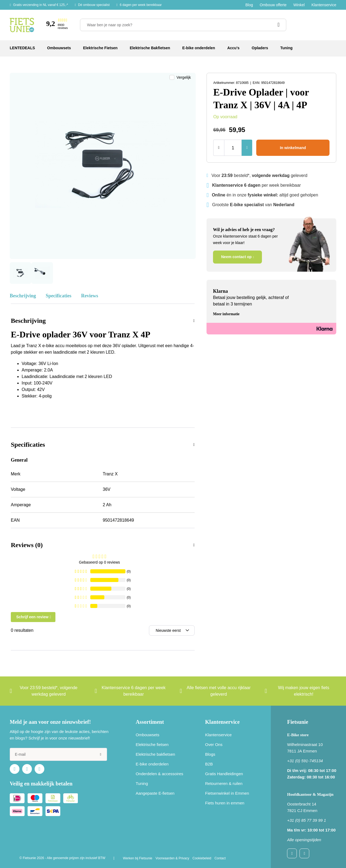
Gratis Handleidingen (224, 774)
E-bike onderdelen (152, 764)
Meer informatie (226, 314)
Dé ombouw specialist (94, 5)
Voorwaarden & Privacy (172, 858)
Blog (249, 5)
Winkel (299, 5)
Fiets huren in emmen (225, 803)
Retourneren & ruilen (224, 783)
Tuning (142, 783)
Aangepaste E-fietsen (155, 793)
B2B (209, 764)
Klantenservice (324, 5)
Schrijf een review (32, 617)
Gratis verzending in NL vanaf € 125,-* (40, 5)
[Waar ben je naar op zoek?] (183, 25)
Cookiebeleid (202, 858)
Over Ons (214, 744)
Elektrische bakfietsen (155, 754)
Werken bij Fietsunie (138, 858)
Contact (220, 858)
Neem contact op (236, 257)
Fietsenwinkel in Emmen (227, 793)
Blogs (210, 754)
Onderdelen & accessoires (159, 774)
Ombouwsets (148, 735)
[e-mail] (58, 754)
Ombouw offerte (273, 5)
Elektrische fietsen (152, 744)
